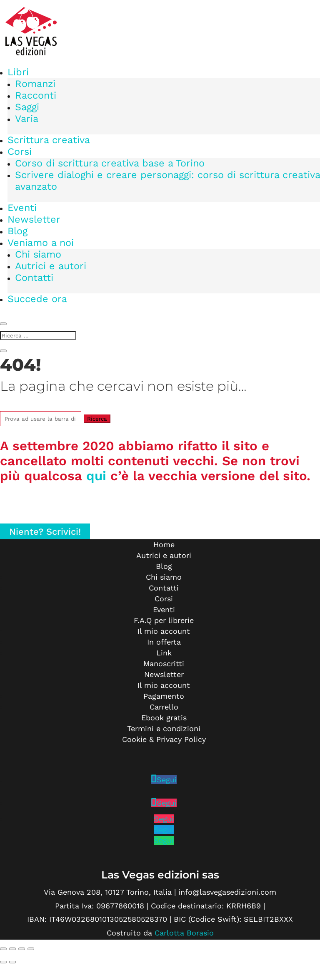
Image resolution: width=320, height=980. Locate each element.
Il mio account (164, 631)
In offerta (164, 642)
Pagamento (164, 696)
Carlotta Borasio (184, 933)
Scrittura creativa (49, 140)
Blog (17, 231)
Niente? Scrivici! (45, 531)
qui (96, 476)
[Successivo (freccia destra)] (12, 962)
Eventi (22, 208)
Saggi (27, 107)
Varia (27, 119)
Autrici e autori (51, 266)
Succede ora (37, 299)
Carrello (164, 707)
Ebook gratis (164, 718)
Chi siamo (38, 254)
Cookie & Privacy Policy (164, 739)
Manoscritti (164, 664)
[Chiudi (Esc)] (31, 949)
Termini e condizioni (164, 728)
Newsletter (34, 219)
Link (164, 653)
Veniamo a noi (41, 243)
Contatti (34, 278)
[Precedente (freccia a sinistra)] (3, 962)
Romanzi (35, 84)
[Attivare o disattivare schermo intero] (12, 949)
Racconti (36, 95)
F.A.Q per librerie (164, 620)
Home (164, 545)
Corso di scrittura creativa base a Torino (110, 163)
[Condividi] (22, 949)
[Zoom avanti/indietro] (3, 949)
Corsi (20, 151)
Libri (18, 72)
